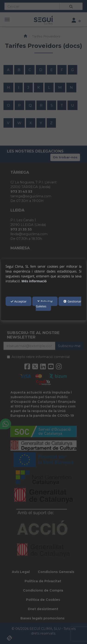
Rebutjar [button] (45, 301)
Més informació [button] (34, 281)
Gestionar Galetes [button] (58, 304)
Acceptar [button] (19, 301)
